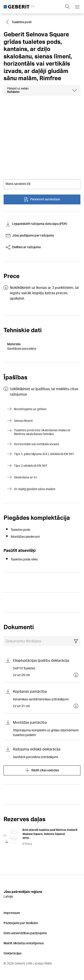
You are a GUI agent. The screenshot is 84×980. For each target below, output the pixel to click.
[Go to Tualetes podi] (19, 22)
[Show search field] (67, 7)
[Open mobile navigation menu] (77, 7)
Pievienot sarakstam (42, 199)
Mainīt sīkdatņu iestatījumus (24, 943)
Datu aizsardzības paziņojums (25, 933)
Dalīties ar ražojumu (23, 247)
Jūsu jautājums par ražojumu (30, 236)
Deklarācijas (13, 953)
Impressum (12, 913)
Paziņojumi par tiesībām (21, 923)
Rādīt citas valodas (42, 770)
